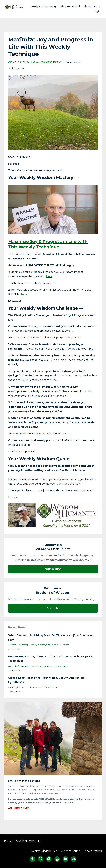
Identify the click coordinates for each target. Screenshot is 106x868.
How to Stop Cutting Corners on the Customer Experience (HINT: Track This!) (51, 659)
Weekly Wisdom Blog (43, 6)
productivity (37, 62)
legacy (33, 645)
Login (97, 11)
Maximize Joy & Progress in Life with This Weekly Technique (48, 244)
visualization (54, 62)
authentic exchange (18, 666)
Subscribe (53, 569)
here (49, 276)
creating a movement (19, 687)
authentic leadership (18, 645)
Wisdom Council (70, 6)
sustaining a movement (58, 645)
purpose (41, 645)
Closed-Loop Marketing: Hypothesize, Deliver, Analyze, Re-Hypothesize (47, 680)
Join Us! (53, 608)
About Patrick (92, 6)
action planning (18, 62)
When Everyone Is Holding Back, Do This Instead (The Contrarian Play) (51, 637)
